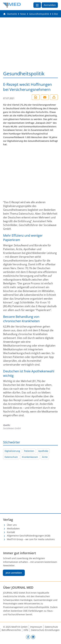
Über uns (12, 525)
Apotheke (43, 451)
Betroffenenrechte (11, 630)
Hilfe (26, 630)
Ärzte (45, 457)
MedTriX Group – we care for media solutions (31, 539)
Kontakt (11, 532)
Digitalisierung (12, 451)
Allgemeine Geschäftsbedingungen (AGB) (29, 536)
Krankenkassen (30, 457)
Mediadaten (13, 528)
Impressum (36, 627)
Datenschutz (11, 457)
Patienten (29, 451)
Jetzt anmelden (14, 573)
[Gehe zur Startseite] (10, 14)
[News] (23, 14)
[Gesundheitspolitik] (39, 14)
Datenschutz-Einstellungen (45, 630)
